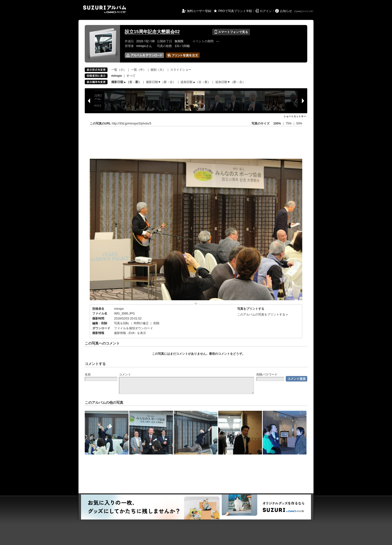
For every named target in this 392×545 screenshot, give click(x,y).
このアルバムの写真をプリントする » (262, 314)
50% (299, 123)
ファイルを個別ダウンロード (133, 328)
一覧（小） (119, 70)
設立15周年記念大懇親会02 (152, 32)
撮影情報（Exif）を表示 (130, 333)
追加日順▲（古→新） (195, 82)
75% (289, 123)
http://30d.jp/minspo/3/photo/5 (131, 123)
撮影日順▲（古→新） (126, 82)
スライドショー (181, 70)
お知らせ (286, 11)
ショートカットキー (295, 116)
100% (277, 123)
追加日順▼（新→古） (230, 82)
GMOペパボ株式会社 (304, 11)
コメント (125, 374)
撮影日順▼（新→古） (161, 82)
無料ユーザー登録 (199, 11)
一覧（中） (138, 70)
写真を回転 (121, 323)
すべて (131, 76)
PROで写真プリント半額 (235, 11)
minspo (119, 309)
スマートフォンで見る (231, 32)
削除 (156, 323)
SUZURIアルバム (105, 9)
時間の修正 (141, 323)
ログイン (266, 11)
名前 (88, 374)
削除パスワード (267, 374)
